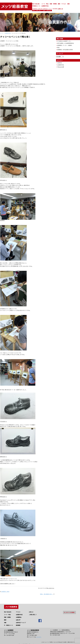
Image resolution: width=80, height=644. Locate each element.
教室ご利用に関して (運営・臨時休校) (60, 7)
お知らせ (47, 7)
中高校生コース (60, 4)
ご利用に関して (33, 610)
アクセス (49, 4)
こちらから (39, 633)
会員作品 (60, 59)
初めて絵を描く (22, 4)
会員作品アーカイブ (33, 7)
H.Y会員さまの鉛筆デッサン (64, 37)
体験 (54, 4)
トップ (2, 30)
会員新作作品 (69, 4)
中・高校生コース (8, 621)
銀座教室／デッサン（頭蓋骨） (65, 42)
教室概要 (41, 7)
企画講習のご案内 (5, 588)
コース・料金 (30, 4)
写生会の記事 (61, 63)
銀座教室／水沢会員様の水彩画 (65, 46)
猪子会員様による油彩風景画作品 (66, 40)
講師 (45, 4)
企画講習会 (20, 7)
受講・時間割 (39, 4)
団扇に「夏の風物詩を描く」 (47, 591)
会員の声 (26, 7)
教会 (58, 44)
